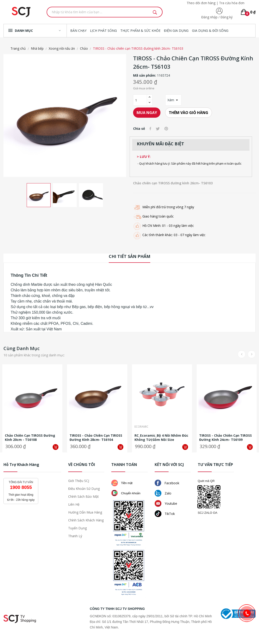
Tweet (158, 129)
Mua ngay (147, 113)
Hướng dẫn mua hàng (85, 512)
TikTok (165, 514)
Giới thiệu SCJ (79, 481)
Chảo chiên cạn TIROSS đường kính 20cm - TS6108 (30, 438)
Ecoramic (141, 427)
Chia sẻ (150, 129)
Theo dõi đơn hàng (201, 3)
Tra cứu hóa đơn (232, 3)
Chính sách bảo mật (83, 496)
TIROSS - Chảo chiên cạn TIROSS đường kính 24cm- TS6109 (225, 438)
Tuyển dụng (77, 528)
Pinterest (166, 129)
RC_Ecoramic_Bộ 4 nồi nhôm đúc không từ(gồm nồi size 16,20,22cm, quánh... (161, 438)
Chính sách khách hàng (86, 520)
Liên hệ (74, 504)
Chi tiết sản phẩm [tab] (129, 256)
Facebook (167, 483)
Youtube (166, 503)
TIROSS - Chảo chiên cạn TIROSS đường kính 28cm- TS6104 (96, 438)
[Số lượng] (140, 100)
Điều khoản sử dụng (84, 489)
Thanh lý (75, 536)
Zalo (163, 493)
